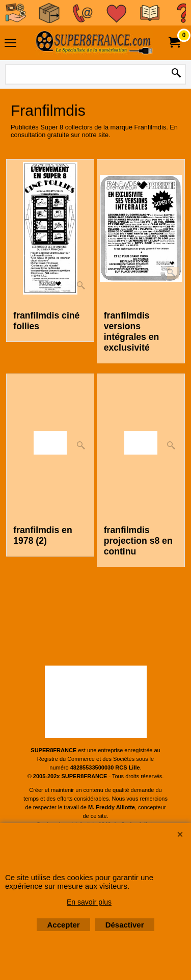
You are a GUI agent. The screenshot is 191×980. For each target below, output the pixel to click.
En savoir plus (89, 902)
